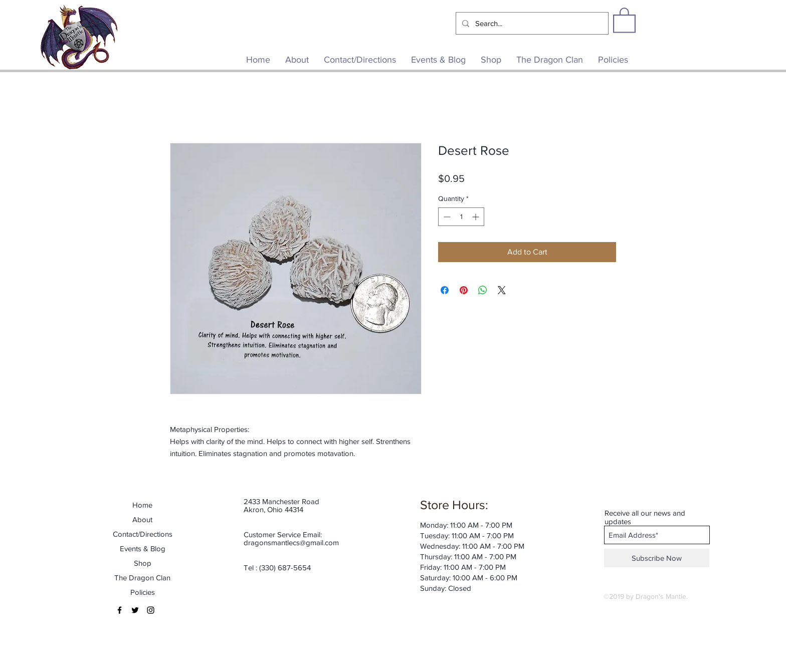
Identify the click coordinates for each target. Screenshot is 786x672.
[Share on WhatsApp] (483, 290)
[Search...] (531, 23)
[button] (624, 20)
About (142, 519)
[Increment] (476, 217)
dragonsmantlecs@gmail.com (291, 542)
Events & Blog (143, 548)
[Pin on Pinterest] (464, 290)
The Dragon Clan (142, 578)
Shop (143, 563)
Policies (143, 592)
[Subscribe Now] (657, 558)
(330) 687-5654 (285, 568)
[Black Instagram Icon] (151, 610)
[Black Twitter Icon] (135, 610)
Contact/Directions (143, 534)
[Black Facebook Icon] (120, 610)
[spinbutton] (461, 217)
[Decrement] (446, 217)
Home (142, 505)
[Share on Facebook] (445, 290)
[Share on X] (502, 290)
